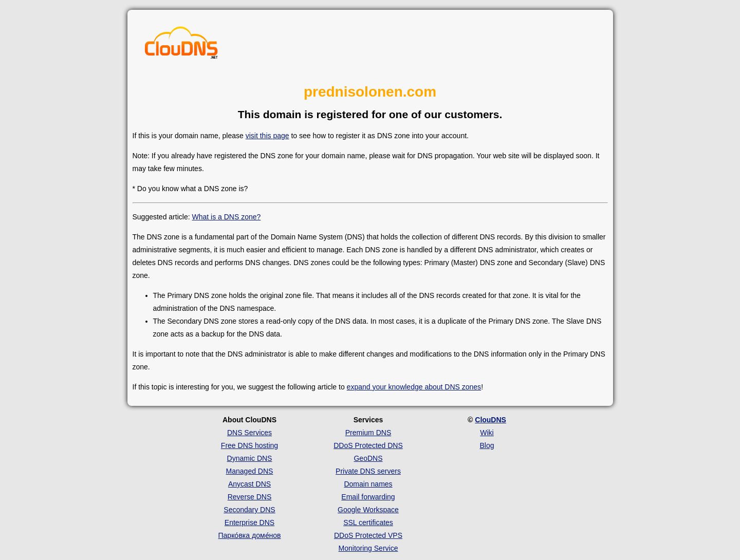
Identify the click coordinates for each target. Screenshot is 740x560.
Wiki (487, 433)
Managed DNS (250, 471)
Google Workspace (368, 510)
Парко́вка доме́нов (250, 535)
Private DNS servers (368, 471)
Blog (487, 445)
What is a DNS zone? (226, 217)
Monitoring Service (368, 548)
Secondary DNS (249, 510)
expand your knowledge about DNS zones (414, 387)
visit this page (267, 136)
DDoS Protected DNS (368, 445)
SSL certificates (368, 522)
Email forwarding (368, 497)
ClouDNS (491, 420)
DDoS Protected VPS (368, 535)
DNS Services (249, 433)
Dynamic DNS (250, 458)
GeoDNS (368, 458)
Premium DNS (368, 433)
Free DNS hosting (249, 445)
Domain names (368, 484)
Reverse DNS (250, 497)
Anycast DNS (249, 484)
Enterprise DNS (249, 522)
